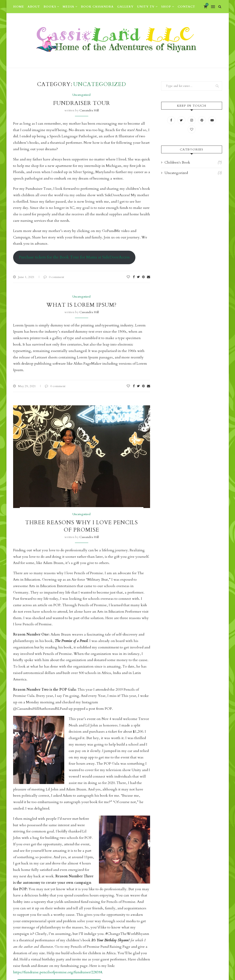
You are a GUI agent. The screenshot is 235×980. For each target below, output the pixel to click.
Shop (166, 7)
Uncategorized (81, 95)
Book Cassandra (97, 7)
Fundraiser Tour (82, 103)
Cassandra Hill (89, 110)
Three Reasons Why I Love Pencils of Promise (81, 526)
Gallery (125, 7)
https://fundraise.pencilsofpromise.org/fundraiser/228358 (58, 972)
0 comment (54, 277)
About (34, 7)
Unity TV (146, 7)
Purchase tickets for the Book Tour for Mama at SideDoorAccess (74, 257)
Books (50, 7)
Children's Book (193, 162)
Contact (186, 7)
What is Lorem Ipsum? (81, 305)
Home (19, 7)
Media (68, 7)
